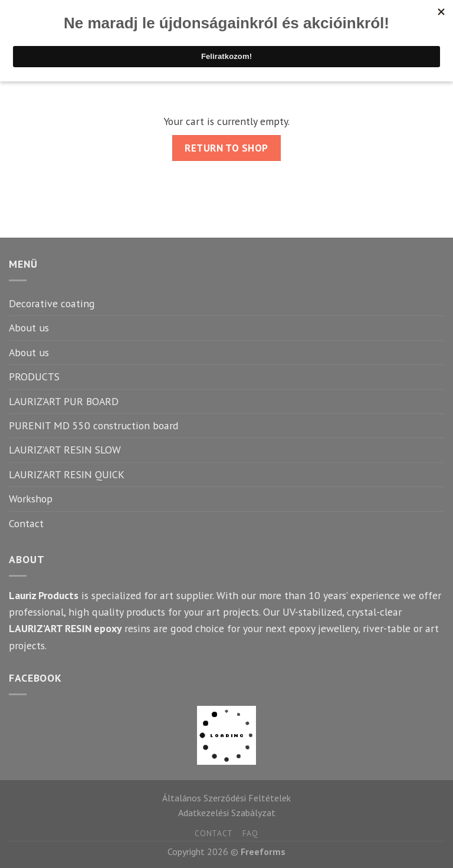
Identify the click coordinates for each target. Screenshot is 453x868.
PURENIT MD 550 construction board (93, 425)
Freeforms (263, 851)
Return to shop (226, 148)
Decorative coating (52, 303)
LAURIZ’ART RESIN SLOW (65, 450)
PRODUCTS (34, 377)
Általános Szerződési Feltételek (226, 798)
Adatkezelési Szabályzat (227, 813)
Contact (26, 523)
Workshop (31, 499)
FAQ (250, 833)
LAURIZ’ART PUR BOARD (64, 401)
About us (29, 328)
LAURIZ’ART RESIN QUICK (67, 474)
